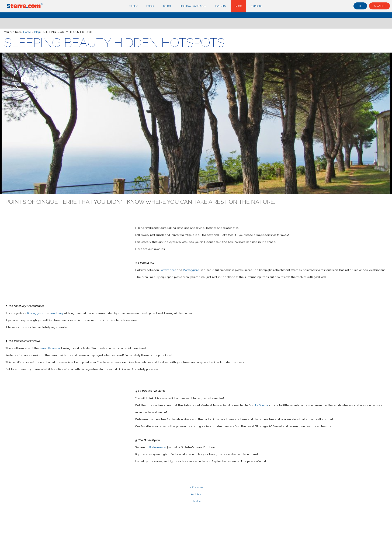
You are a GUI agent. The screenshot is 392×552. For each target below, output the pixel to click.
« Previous (196, 487)
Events (221, 6)
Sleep (133, 6)
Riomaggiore (191, 270)
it (360, 6)
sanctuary (57, 313)
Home (27, 32)
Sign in (379, 6)
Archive (196, 494)
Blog (238, 6)
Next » (196, 501)
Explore (257, 6)
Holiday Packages (193, 6)
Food (150, 6)
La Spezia (262, 405)
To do (167, 6)
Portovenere (168, 270)
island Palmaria (50, 348)
